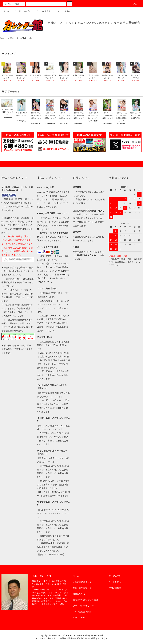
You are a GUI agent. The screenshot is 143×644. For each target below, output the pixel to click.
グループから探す (41, 11)
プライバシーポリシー (83, 606)
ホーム (6, 11)
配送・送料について (82, 588)
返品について (79, 594)
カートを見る (115, 582)
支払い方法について (82, 582)
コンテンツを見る (61, 11)
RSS (75, 618)
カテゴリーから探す (21, 11)
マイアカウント (116, 576)
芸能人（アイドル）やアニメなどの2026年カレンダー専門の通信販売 (94, 23)
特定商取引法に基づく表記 (85, 600)
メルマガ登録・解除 (82, 612)
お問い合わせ (115, 588)
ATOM (82, 618)
